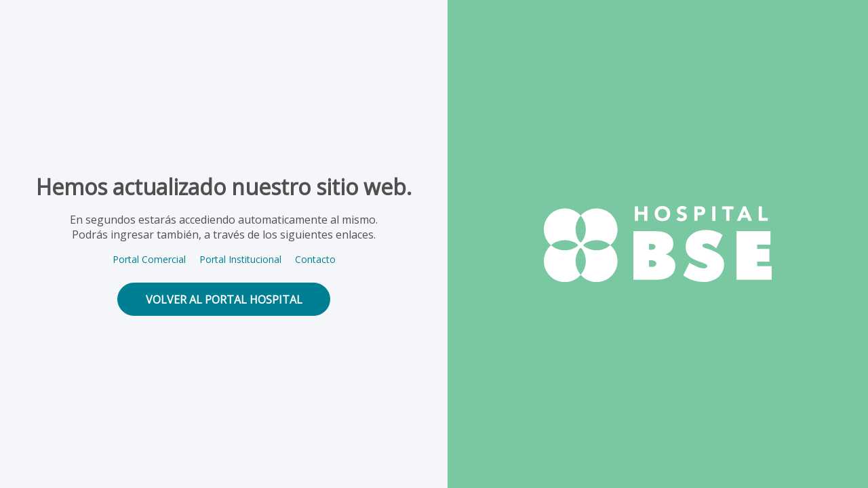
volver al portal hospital (224, 300)
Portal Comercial (149, 259)
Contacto (315, 259)
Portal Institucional (240, 259)
